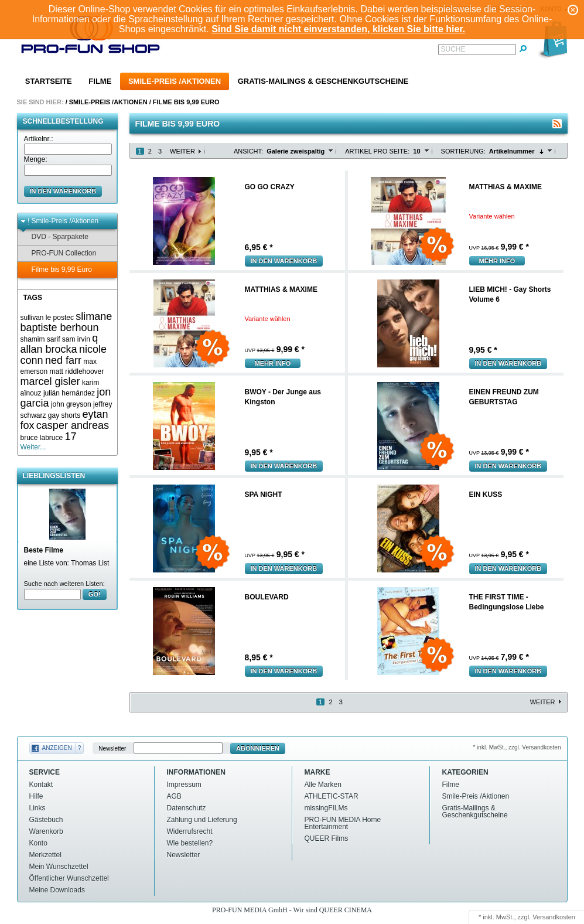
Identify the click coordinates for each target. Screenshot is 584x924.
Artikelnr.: (39, 139)
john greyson (71, 404)
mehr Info (497, 261)
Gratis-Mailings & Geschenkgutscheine (323, 81)
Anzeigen (57, 748)
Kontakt (41, 785)
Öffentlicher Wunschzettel (69, 878)
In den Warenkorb (284, 261)
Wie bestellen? (190, 843)
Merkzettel (45, 855)
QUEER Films (327, 838)
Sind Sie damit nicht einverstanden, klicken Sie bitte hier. (338, 29)
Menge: (36, 159)
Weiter (182, 151)
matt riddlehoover (77, 371)
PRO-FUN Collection (59, 253)
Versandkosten (554, 917)
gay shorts (64, 415)
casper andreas (73, 425)
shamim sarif (40, 339)
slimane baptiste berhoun (66, 322)
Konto (38, 843)
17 (71, 437)
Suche (453, 49)
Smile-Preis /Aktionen (175, 81)
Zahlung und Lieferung (202, 820)
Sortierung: (463, 151)
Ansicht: (248, 151)
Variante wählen (492, 216)
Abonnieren (258, 748)
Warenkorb (46, 831)
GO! (95, 594)
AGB (174, 796)
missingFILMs (326, 808)
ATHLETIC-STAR (332, 796)
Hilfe (36, 796)
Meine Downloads (57, 890)
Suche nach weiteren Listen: (64, 584)
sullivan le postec (47, 318)
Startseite (49, 81)
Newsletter (112, 749)
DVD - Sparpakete (54, 237)
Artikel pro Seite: (377, 151)
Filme (100, 81)
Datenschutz (187, 808)
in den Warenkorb (63, 191)
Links (37, 808)
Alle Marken (323, 785)
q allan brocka (59, 344)
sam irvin (76, 339)
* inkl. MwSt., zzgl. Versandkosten (517, 747)
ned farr (63, 360)
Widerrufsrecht (190, 831)
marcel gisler (50, 381)
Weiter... (33, 447)
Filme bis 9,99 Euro (186, 102)
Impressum (184, 785)
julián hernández (69, 393)
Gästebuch (46, 820)
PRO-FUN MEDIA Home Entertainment (343, 823)
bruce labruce (42, 438)
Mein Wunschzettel (59, 867)
